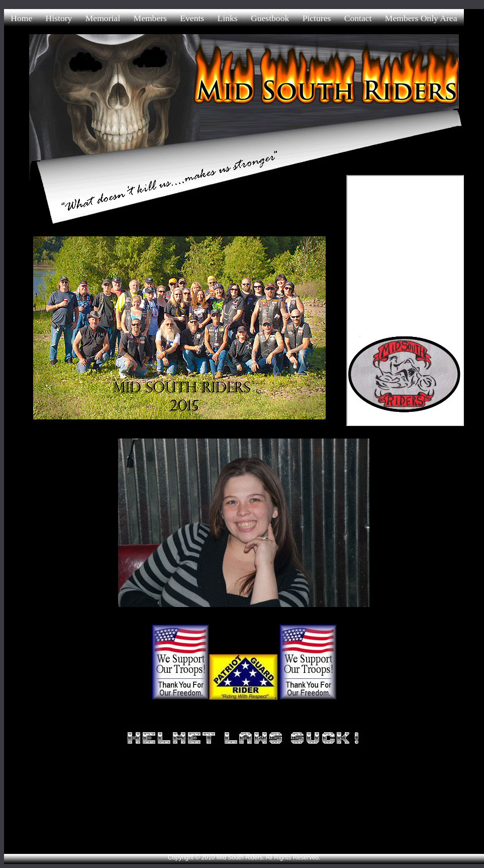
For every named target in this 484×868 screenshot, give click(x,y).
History (59, 18)
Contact (358, 18)
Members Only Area (421, 18)
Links (228, 18)
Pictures (317, 18)
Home (21, 18)
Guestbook (270, 18)
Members (150, 18)
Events (192, 18)
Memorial (103, 18)
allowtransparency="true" (405, 300)
